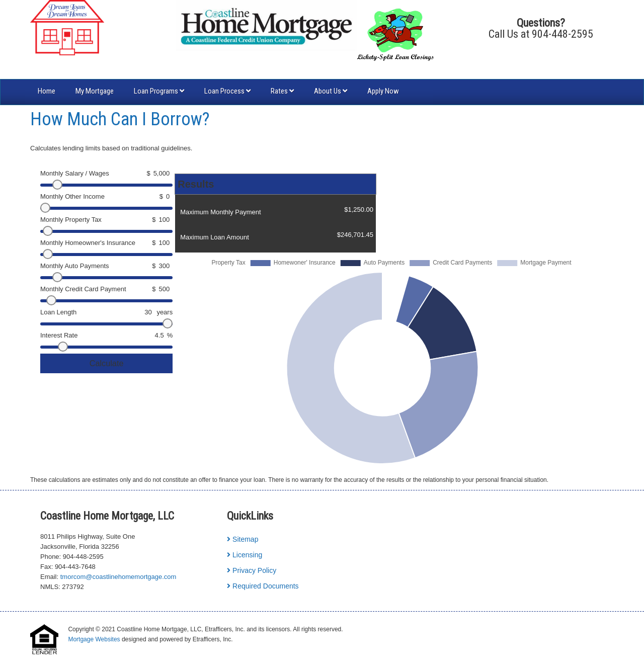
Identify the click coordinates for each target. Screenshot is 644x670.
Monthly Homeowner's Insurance (88, 243)
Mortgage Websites (94, 639)
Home (47, 91)
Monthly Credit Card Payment (83, 289)
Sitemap (243, 539)
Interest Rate (59, 335)
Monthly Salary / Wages (75, 173)
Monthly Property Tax (71, 220)
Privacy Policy (252, 570)
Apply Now (383, 91)
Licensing (245, 555)
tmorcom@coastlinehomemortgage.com (118, 577)
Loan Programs (159, 91)
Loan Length (58, 312)
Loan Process (227, 91)
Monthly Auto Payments (75, 266)
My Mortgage (95, 91)
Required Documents (263, 586)
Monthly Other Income (72, 196)
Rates (282, 91)
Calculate (107, 363)
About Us (331, 91)
